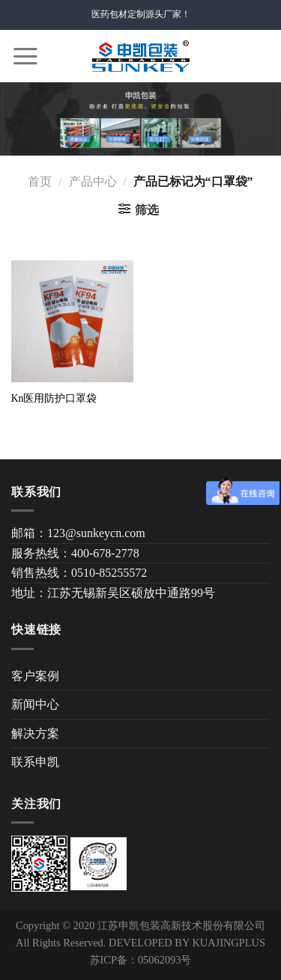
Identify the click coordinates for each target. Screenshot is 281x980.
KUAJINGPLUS (229, 943)
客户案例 (35, 676)
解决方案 (35, 734)
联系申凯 (35, 762)
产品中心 (93, 181)
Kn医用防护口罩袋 (54, 398)
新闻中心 (35, 704)
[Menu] (25, 56)
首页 (40, 181)
